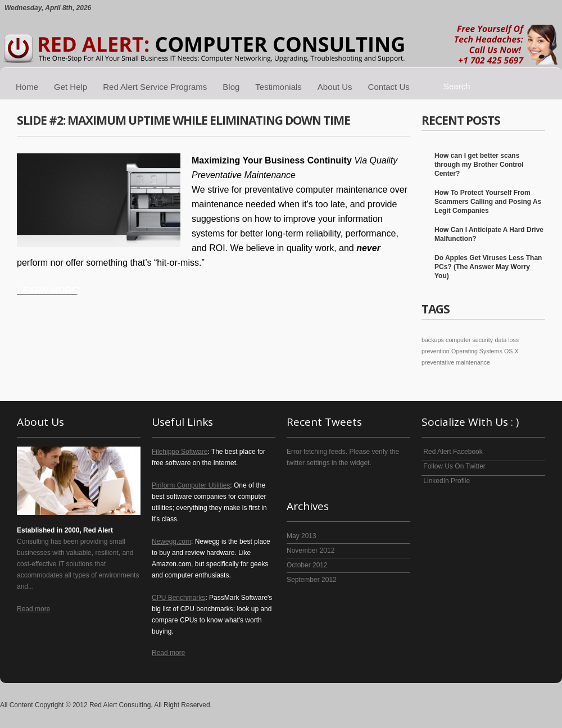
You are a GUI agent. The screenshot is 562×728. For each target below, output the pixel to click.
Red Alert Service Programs (155, 87)
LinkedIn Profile (446, 481)
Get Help (71, 87)
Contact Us (389, 87)
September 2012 (312, 580)
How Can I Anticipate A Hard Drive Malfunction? (489, 234)
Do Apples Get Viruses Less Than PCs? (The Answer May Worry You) (488, 267)
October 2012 (307, 565)
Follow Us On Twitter (454, 466)
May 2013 (302, 536)
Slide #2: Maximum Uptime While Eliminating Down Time (183, 120)
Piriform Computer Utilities (191, 485)
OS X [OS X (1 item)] (511, 351)
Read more (33, 609)
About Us (335, 87)
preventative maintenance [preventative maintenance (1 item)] (456, 362)
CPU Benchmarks (178, 598)
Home (27, 87)
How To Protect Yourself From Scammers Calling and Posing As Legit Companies (488, 202)
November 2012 (311, 550)
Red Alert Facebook (452, 452)
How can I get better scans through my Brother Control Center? (479, 165)
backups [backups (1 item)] (433, 340)
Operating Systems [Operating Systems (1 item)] (477, 351)
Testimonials (278, 87)
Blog (231, 87)
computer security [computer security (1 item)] (469, 340)
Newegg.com (171, 542)
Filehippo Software (180, 452)
